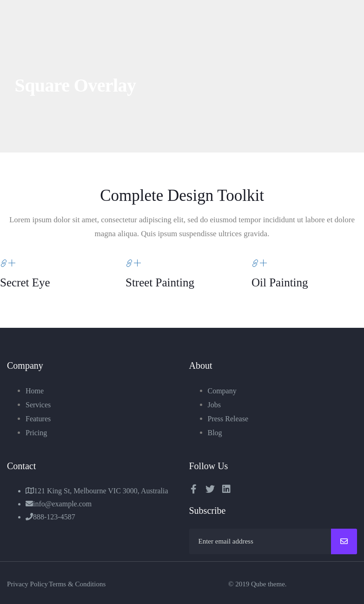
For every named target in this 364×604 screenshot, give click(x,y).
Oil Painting (280, 282)
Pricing (36, 433)
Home (35, 391)
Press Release (228, 419)
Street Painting (160, 282)
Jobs (214, 405)
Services (38, 405)
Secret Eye (25, 282)
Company (222, 391)
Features (38, 419)
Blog (215, 433)
